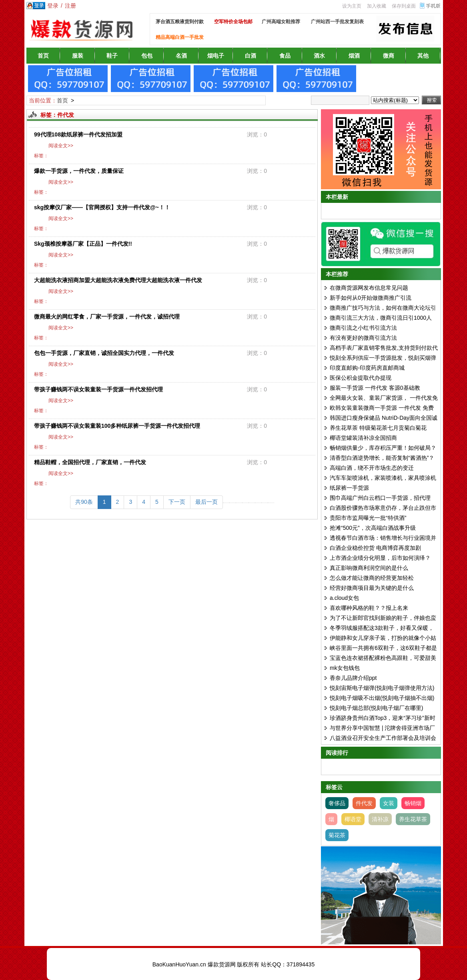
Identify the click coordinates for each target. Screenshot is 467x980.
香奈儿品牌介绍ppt (353, 678)
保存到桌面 (404, 6)
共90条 (84, 502)
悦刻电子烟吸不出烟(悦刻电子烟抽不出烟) (382, 698)
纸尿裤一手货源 (349, 488)
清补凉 (380, 819)
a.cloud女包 (344, 598)
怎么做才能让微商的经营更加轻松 (372, 578)
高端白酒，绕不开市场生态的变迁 (372, 468)
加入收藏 (377, 6)
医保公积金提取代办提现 (361, 378)
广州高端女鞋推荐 (281, 22)
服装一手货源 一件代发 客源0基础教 (375, 388)
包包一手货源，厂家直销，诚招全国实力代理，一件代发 (104, 353)
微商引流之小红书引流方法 (363, 328)
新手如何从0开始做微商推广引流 (371, 298)
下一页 (177, 502)
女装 (389, 803)
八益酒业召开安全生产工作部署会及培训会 (383, 738)
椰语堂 (353, 819)
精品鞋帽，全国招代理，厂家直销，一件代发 (90, 462)
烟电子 (216, 56)
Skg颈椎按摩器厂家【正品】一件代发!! (83, 244)
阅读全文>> (60, 146)
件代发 (364, 803)
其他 (423, 56)
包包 (147, 56)
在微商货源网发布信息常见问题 (369, 288)
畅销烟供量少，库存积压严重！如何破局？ (383, 448)
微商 (389, 56)
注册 (70, 6)
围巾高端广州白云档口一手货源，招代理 (380, 498)
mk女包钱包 (345, 668)
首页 (43, 56)
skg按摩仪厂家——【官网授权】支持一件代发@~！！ (102, 207)
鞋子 (112, 56)
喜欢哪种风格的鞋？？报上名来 (369, 608)
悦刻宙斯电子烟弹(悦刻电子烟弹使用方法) (382, 688)
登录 (53, 6)
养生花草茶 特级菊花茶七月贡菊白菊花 (378, 428)
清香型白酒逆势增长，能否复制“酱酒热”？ (382, 458)
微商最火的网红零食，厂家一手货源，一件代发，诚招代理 (107, 317)
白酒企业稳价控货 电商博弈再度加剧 (375, 548)
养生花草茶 (413, 819)
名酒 (181, 56)
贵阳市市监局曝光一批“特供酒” (368, 518)
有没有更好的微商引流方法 (363, 338)
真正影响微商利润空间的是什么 (369, 568)
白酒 (251, 56)
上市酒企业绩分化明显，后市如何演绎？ (380, 558)
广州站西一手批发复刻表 (337, 22)
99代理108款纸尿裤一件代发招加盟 (78, 134)
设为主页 (352, 6)
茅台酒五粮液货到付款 (180, 22)
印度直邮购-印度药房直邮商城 (367, 368)
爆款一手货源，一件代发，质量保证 (79, 171)
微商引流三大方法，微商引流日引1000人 (381, 318)
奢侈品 (337, 803)
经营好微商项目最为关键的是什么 (372, 588)
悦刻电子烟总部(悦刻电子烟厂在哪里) (376, 708)
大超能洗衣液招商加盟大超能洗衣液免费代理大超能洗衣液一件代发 (118, 280)
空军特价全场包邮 (233, 22)
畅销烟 (413, 803)
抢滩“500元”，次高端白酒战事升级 (373, 528)
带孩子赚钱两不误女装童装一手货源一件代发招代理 (98, 389)
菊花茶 (337, 835)
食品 (285, 56)
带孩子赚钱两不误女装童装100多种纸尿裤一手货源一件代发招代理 (117, 426)
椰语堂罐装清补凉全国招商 (363, 438)
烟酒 (354, 56)
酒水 (319, 56)
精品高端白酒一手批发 (180, 37)
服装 (78, 56)
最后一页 (206, 502)
